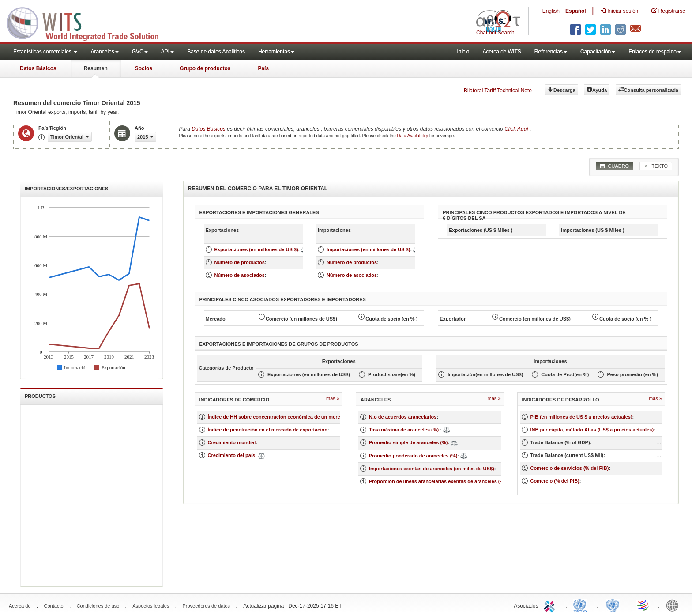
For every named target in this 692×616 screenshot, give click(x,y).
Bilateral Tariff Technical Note (498, 91)
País (263, 68)
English (551, 11)
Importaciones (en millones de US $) (369, 249)
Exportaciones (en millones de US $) (256, 249)
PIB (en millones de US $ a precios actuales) (581, 417)
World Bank (674, 605)
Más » (333, 398)
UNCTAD (582, 605)
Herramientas (276, 52)
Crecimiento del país (232, 455)
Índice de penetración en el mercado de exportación (268, 430)
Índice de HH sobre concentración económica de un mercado (278, 417)
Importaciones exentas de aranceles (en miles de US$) (432, 469)
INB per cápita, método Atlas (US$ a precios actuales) (592, 430)
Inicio (463, 52)
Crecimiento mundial (232, 442)
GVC (140, 52)
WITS (88, 22)
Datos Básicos (38, 68)
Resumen (96, 68)
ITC (551, 605)
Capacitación (598, 52)
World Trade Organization (643, 605)
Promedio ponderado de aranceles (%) (413, 456)
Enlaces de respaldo (655, 52)
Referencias (551, 52)
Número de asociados (240, 275)
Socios (144, 68)
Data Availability (413, 136)
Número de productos (240, 262)
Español (576, 11)
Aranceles (104, 52)
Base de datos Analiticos (216, 52)
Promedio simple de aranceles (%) (408, 442)
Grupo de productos (205, 68)
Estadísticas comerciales (45, 52)
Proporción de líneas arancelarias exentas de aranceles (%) (437, 481)
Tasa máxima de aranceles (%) (404, 430)
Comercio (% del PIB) (555, 481)
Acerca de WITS (502, 52)
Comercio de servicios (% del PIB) (570, 468)
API (167, 52)
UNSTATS (613, 605)
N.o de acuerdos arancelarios (403, 417)
